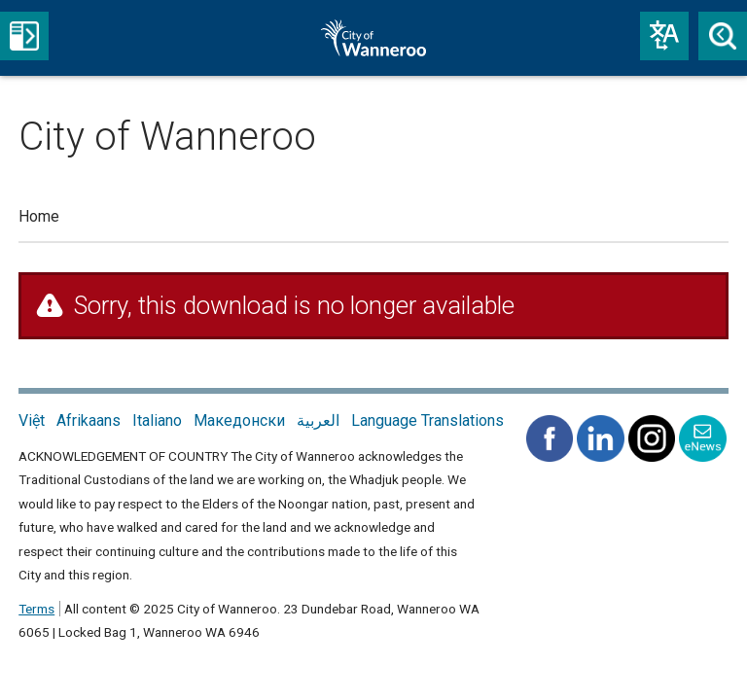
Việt (32, 420)
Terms (36, 609)
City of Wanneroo (396, 38)
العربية (318, 420)
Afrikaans (89, 420)
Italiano (157, 420)
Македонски (239, 420)
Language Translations (427, 420)
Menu (24, 36)
